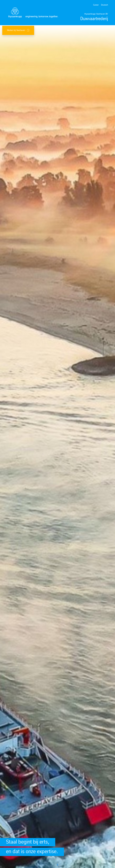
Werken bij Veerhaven (18, 30)
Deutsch (105, 5)
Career (96, 5)
